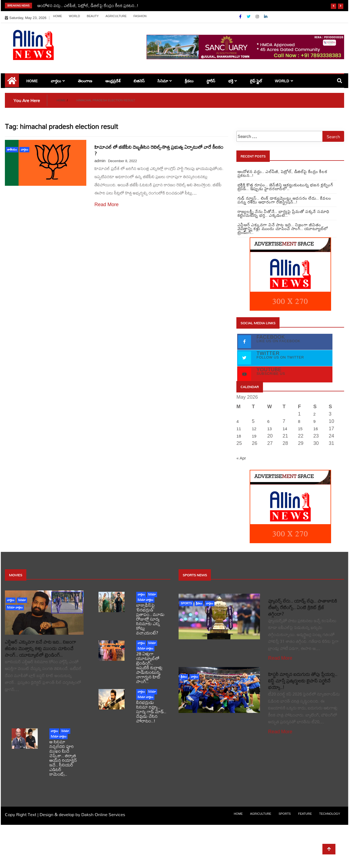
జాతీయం (12, 150)
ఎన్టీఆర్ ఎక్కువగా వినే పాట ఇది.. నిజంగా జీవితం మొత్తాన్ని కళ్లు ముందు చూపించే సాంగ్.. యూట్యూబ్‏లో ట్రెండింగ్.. (40, 648)
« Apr (241, 458)
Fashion (140, 16)
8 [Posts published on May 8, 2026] (299, 421)
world (74, 16)
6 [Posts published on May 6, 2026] (268, 421)
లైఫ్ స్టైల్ (256, 81)
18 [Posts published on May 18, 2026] (239, 436)
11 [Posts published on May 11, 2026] (239, 429)
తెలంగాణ (85, 81)
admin (100, 161)
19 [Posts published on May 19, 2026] (254, 436)
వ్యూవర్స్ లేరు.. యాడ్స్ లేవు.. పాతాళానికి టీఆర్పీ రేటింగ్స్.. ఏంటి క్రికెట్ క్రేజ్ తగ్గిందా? (303, 607)
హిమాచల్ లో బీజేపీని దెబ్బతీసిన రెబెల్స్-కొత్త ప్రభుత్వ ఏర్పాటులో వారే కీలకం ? (159, 150)
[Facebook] (241, 17)
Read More (107, 205)
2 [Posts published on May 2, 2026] (315, 414)
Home (58, 16)
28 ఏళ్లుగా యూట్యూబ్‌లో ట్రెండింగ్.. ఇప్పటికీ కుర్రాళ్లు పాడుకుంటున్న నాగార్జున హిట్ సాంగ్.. (149, 667)
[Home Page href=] (12, 83)
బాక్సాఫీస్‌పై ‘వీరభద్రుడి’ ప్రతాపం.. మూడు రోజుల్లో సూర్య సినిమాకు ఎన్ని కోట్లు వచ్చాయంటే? (150, 619)
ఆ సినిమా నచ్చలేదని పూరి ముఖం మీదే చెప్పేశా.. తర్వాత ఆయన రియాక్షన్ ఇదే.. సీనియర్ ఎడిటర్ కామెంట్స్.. (63, 758)
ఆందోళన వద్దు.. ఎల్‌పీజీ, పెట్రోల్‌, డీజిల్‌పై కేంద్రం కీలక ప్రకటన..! (88, 5)
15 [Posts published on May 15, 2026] (300, 429)
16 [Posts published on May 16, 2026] (316, 429)
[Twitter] (249, 17)
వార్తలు (56, 81)
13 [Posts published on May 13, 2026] (270, 429)
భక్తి (231, 81)
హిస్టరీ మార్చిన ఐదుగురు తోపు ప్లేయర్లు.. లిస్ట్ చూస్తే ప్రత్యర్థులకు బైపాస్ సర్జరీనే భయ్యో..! (303, 681)
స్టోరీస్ (211, 81)
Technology (330, 814)
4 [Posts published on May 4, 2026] (237, 421)
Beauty (93, 16)
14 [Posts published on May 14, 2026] (285, 429)
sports (186, 603)
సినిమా (163, 81)
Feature (305, 814)
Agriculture (116, 16)
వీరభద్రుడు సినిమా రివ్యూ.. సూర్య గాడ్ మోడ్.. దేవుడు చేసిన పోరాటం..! (151, 711)
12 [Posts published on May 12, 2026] (254, 429)
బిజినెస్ (139, 81)
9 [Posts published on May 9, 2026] (315, 421)
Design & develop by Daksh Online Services (82, 814)
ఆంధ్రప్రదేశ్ (113, 81)
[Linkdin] (266, 17)
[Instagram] (258, 17)
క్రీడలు (189, 81)
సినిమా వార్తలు (15, 607)
